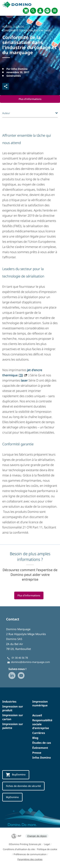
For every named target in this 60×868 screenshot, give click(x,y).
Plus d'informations (30, 99)
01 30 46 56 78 (20, 658)
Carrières (39, 733)
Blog (35, 738)
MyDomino (12, 797)
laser (24, 380)
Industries (9, 702)
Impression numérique (40, 703)
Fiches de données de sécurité (23, 786)
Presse (37, 753)
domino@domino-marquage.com (30, 662)
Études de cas (42, 743)
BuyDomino (16, 775)
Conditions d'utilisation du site (19, 849)
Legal (47, 844)
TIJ (21, 375)
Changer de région (37, 836)
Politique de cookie (47, 849)
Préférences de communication (30, 854)
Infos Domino (42, 758)
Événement (40, 748)
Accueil (37, 715)
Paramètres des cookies (30, 859)
